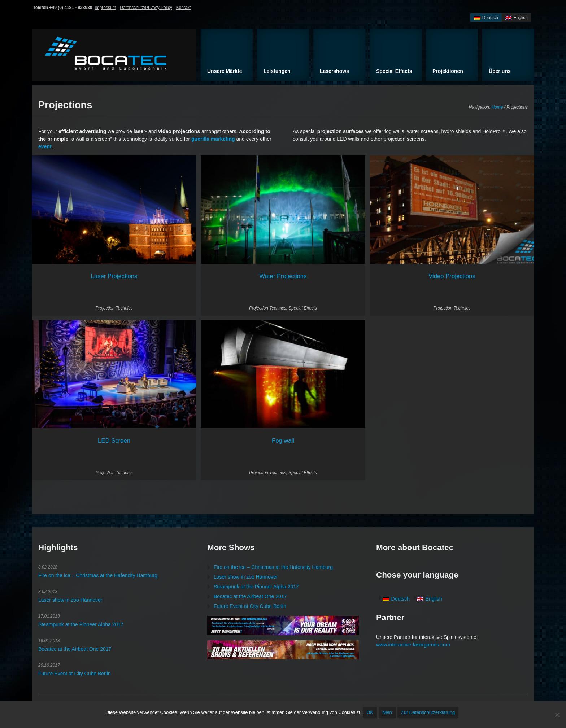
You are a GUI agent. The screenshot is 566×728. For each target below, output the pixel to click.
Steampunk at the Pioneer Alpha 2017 (81, 624)
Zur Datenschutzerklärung (428, 712)
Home (497, 107)
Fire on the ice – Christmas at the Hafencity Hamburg (98, 575)
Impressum (105, 8)
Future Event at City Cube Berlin (75, 674)
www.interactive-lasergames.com (413, 645)
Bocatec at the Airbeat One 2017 (75, 649)
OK (370, 712)
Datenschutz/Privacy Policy (146, 8)
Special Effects (303, 308)
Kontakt (184, 8)
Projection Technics (114, 308)
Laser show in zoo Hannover (70, 600)
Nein (387, 712)
